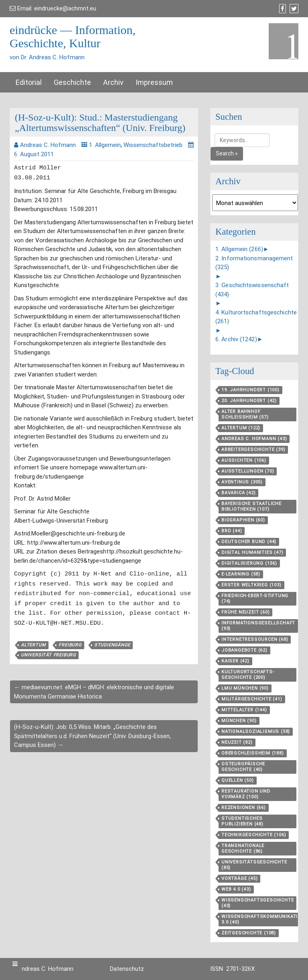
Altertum (33, 642)
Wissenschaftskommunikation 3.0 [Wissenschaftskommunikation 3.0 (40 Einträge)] (263, 919)
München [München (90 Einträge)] (239, 721)
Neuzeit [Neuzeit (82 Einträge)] (237, 742)
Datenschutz (127, 969)
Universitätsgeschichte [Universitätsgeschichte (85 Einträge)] (254, 865)
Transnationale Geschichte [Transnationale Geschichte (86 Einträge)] (243, 848)
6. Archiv (236, 339)
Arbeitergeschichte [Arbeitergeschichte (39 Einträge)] (253, 450)
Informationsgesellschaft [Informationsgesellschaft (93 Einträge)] (258, 626)
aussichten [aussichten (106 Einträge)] (244, 460)
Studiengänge (112, 642)
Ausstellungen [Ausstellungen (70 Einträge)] (248, 471)
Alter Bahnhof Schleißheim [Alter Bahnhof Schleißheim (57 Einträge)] (245, 414)
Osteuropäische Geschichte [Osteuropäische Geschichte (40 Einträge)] (243, 767)
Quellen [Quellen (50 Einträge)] (238, 780)
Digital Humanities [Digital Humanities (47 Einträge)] (252, 552)
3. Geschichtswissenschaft (252, 290)
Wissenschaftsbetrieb (153, 145)
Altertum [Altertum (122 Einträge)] (241, 428)
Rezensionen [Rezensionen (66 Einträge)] (244, 808)
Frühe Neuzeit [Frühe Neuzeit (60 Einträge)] (245, 612)
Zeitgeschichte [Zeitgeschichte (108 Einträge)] (249, 933)
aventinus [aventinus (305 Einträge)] (242, 482)
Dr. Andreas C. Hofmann (42, 969)
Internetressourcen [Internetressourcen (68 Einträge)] (255, 639)
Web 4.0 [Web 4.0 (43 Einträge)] (236, 889)
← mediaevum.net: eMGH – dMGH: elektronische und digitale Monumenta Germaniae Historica (94, 689)
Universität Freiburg (48, 652)
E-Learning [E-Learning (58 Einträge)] (241, 574)
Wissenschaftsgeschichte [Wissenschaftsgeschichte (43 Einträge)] (257, 903)
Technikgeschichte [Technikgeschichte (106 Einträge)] (254, 835)
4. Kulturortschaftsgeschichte (256, 317)
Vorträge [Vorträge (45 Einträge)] (239, 878)
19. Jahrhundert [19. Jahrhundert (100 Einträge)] (250, 390)
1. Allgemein (105, 145)
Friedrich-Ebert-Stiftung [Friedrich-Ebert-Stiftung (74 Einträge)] (255, 599)
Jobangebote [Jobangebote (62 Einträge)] (244, 650)
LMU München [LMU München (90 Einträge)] (245, 688)
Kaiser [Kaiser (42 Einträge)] (235, 661)
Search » (227, 153)
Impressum (154, 82)
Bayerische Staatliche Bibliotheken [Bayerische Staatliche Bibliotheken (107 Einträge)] (251, 506)
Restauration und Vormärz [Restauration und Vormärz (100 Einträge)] (246, 794)
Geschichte (72, 82)
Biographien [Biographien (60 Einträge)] (243, 520)
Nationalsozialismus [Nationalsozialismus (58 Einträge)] (256, 731)
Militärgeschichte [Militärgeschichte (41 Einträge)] (252, 699)
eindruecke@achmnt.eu (65, 8)
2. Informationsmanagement (254, 263)
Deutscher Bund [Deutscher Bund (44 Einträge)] (249, 542)
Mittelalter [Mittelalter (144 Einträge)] (244, 710)
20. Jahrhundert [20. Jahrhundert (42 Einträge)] (249, 401)
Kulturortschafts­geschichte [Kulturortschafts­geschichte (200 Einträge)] (248, 675)
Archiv (113, 82)
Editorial (29, 82)
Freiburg (70, 642)
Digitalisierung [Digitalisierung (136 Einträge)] (249, 563)
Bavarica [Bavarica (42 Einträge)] (238, 493)
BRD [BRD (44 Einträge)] (232, 531)
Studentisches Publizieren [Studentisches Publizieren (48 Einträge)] (242, 821)
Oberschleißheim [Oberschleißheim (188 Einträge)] (253, 753)
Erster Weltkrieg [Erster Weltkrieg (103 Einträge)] (251, 585)
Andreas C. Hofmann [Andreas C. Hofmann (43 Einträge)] (254, 439)
